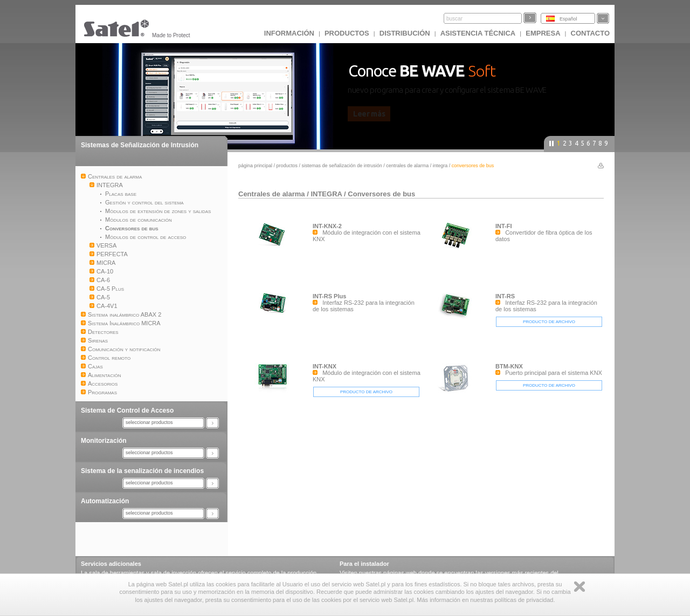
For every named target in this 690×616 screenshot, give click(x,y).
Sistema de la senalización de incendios (142, 471)
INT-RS (505, 296)
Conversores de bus (381, 194)
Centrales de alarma (407, 166)
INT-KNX (325, 366)
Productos (347, 33)
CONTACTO (590, 33)
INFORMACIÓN (289, 33)
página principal (255, 166)
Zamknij (579, 587)
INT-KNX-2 (327, 226)
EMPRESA (543, 33)
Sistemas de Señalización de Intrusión (140, 145)
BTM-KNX (509, 366)
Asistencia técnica (478, 33)
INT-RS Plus (329, 296)
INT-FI (504, 226)
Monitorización (104, 441)
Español (568, 19)
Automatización (105, 501)
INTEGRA (440, 166)
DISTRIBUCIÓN (405, 33)
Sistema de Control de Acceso (127, 410)
